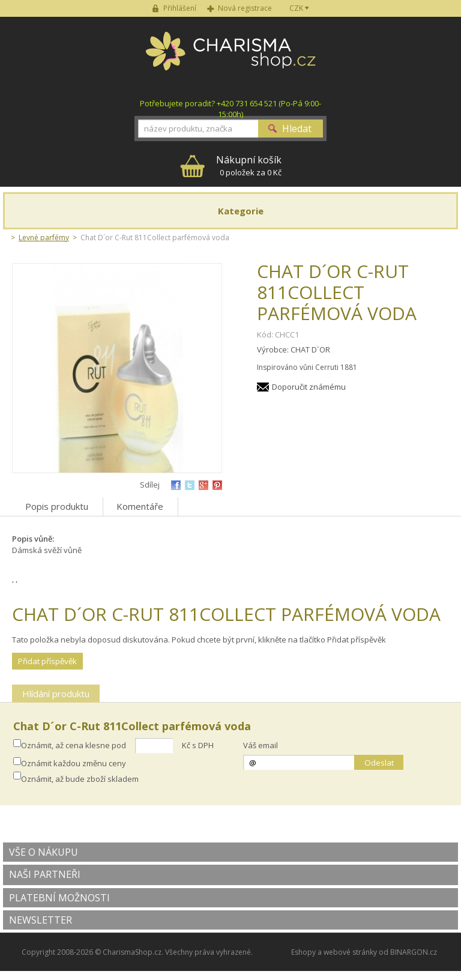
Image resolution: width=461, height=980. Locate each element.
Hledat (297, 129)
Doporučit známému (309, 387)
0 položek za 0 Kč (249, 165)
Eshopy (303, 952)
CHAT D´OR (310, 349)
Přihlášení (180, 8)
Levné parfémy (44, 237)
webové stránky (350, 952)
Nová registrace (245, 8)
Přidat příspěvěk (47, 661)
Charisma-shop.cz (231, 58)
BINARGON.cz (414, 952)
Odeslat (379, 763)
